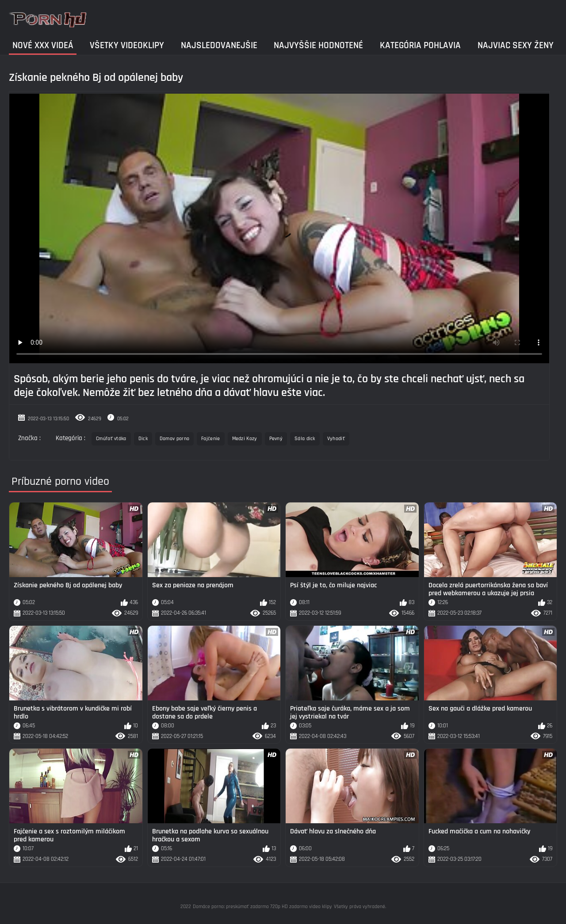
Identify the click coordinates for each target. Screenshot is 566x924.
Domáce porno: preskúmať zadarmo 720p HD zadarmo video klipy (262, 907)
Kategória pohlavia (420, 45)
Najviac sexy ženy (516, 45)
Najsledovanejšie (219, 45)
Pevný (276, 439)
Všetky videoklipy (127, 45)
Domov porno (174, 439)
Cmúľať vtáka (111, 439)
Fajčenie (210, 439)
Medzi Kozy (245, 439)
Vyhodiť (336, 439)
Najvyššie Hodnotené (318, 45)
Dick (143, 439)
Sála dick (305, 439)
